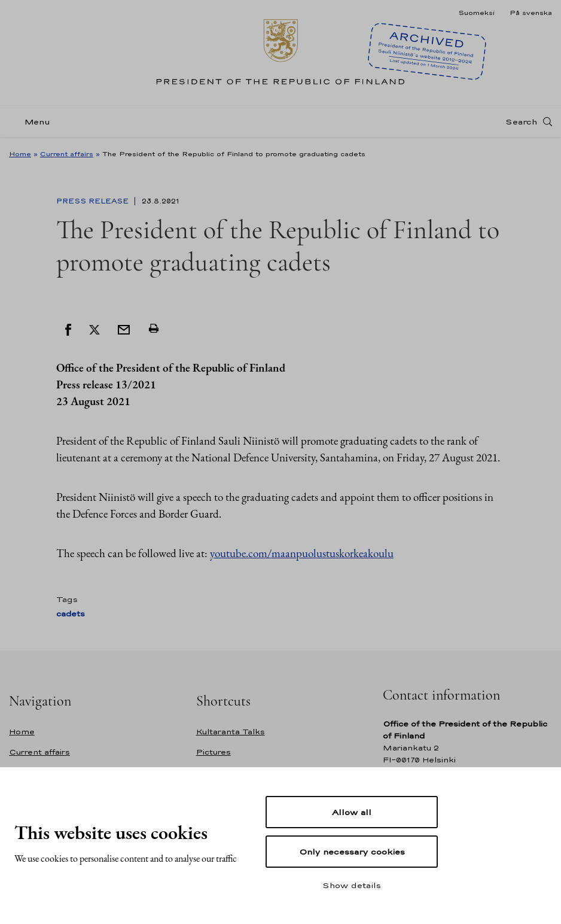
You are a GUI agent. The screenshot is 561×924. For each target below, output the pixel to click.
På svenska (531, 13)
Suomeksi (476, 13)
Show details (352, 885)
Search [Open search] (521, 121)
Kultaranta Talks (231, 732)
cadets (71, 614)
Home (20, 154)
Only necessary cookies (352, 852)
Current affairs (67, 154)
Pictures (214, 752)
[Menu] (33, 122)
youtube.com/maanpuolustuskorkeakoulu (302, 553)
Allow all (352, 812)
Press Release (94, 201)
